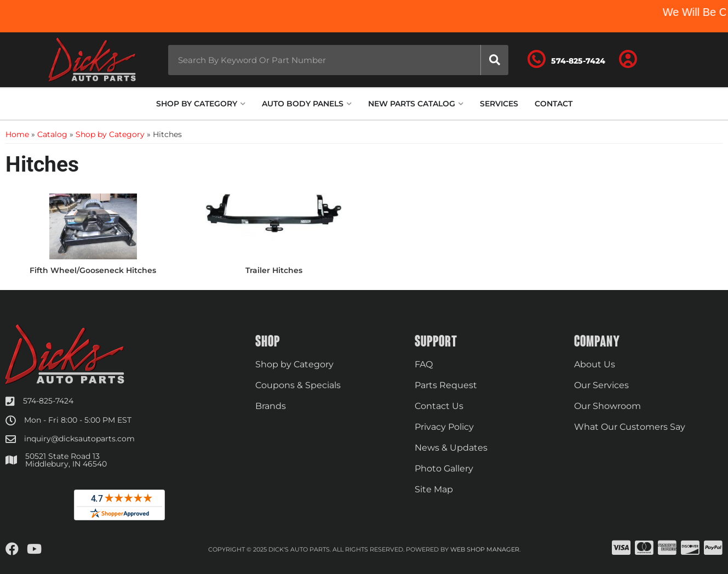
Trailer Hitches (274, 270)
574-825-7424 (48, 401)
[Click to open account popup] (628, 60)
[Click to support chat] (566, 60)
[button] (338, 60)
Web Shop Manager (485, 549)
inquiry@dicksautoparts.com (79, 439)
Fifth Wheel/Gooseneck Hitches (93, 270)
